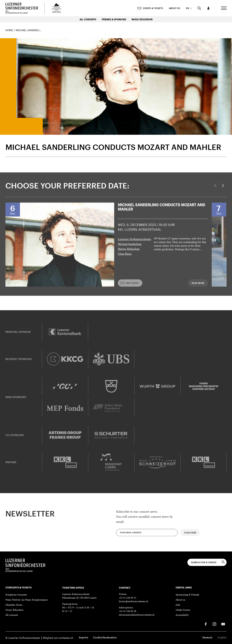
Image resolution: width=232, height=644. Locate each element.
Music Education (142, 19)
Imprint (84, 637)
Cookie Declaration (105, 637)
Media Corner (183, 610)
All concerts (12, 615)
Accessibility (182, 615)
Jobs (178, 605)
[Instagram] (214, 624)
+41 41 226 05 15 (128, 598)
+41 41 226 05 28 (128, 611)
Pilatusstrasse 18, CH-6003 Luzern (79, 598)
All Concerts (88, 19)
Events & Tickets (150, 8)
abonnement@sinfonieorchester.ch (137, 615)
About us (175, 8)
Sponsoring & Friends (187, 595)
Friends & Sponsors (114, 19)
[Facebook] (206, 624)
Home (9, 30)
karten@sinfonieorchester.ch (133, 602)
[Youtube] (223, 624)
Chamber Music (14, 605)
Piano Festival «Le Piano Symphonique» (27, 600)
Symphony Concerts (16, 595)
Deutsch (207, 637)
